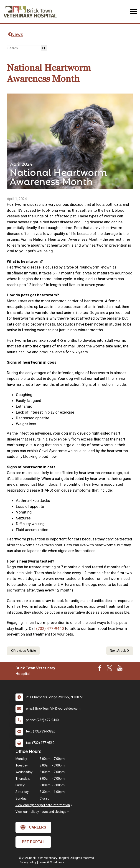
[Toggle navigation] (134, 12)
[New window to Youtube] (120, 669)
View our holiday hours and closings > (42, 812)
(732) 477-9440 (50, 628)
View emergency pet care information (43, 805)
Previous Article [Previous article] (23, 651)
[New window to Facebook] (100, 669)
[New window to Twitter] (109, 669)
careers (33, 827)
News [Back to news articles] (15, 34)
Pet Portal (33, 842)
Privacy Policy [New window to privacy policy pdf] (28, 862)
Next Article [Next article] (120, 651)
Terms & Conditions (51, 862)
